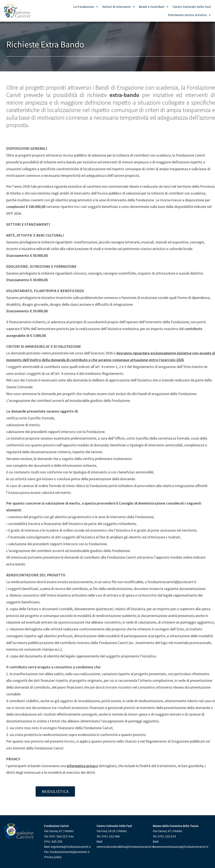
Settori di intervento (119, 7)
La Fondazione (86, 7)
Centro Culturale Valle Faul (192, 7)
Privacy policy (53, 857)
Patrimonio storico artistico (189, 15)
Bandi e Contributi (154, 7)
